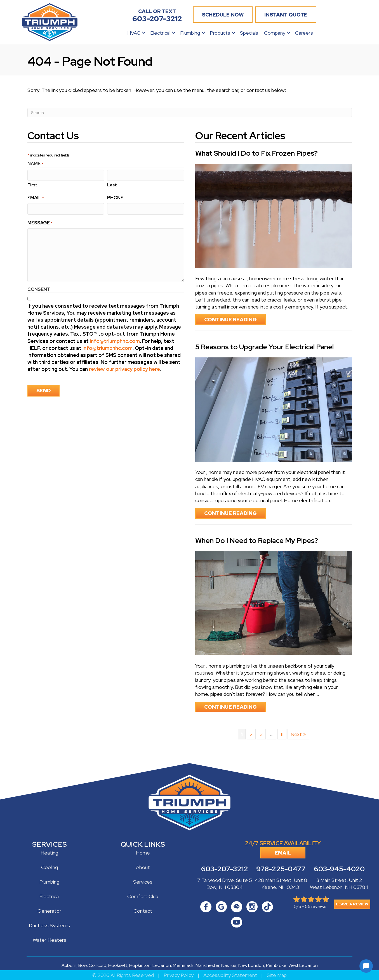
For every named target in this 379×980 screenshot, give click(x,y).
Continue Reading (235, 319)
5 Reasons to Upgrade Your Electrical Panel (264, 347)
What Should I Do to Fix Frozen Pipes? (256, 153)
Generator (49, 911)
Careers (304, 33)
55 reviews (316, 906)
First (32, 185)
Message (40, 222)
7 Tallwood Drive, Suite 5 (225, 880)
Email (36, 197)
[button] (144, 33)
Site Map (277, 975)
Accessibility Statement (230, 975)
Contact (143, 911)
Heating (49, 853)
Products (220, 33)
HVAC (134, 33)
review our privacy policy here (124, 369)
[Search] (190, 113)
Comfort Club (143, 896)
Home (143, 853)
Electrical (160, 33)
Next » (298, 734)
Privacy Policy (179, 975)
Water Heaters (50, 940)
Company (275, 33)
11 (282, 734)
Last (112, 185)
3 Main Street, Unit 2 (339, 880)
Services (143, 882)
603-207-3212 (225, 869)
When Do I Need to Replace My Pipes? (257, 541)
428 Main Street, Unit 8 (281, 880)
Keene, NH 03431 (281, 887)
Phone (115, 197)
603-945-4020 (339, 869)
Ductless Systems (49, 925)
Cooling (50, 867)
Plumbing (190, 33)
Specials (249, 33)
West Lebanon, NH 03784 (339, 887)
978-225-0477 (281, 869)
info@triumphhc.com (115, 340)
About (143, 867)
